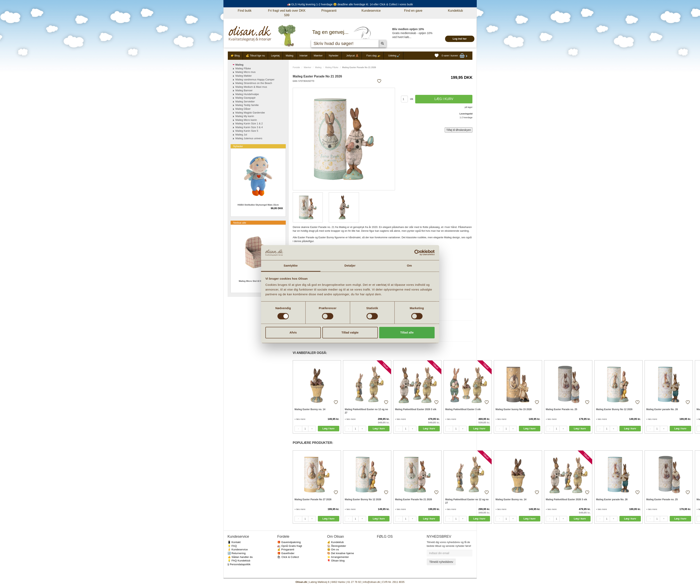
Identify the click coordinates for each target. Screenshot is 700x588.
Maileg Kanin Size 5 (247, 131)
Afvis (293, 333)
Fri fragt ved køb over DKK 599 (287, 13)
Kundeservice (371, 11)
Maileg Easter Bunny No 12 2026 (614, 409)
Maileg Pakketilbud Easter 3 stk (463, 409)
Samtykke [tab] (291, 266)
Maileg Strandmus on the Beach (254, 83)
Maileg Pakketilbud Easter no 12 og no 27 (366, 411)
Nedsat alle (240, 223)
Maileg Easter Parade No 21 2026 (414, 499)
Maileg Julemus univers (249, 138)
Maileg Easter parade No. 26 (662, 409)
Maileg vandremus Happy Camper (255, 80)
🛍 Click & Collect (288, 557)
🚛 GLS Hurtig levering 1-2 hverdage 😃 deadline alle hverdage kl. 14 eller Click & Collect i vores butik (350, 4)
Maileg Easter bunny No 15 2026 (514, 409)
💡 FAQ (232, 546)
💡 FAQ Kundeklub (239, 561)
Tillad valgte (350, 333)
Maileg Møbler (244, 76)
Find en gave (413, 11)
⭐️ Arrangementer (338, 557)
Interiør (303, 56)
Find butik (245, 11)
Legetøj (275, 56)
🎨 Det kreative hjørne (341, 553)
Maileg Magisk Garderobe (250, 113)
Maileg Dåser (243, 109)
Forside (296, 67)
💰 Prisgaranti (286, 549)
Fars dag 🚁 (373, 56)
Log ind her (460, 39)
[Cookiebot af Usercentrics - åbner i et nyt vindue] (417, 253)
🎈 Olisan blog (336, 561)
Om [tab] (409, 266)
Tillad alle (407, 333)
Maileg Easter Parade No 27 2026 (313, 499)
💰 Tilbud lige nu (255, 56)
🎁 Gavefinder (286, 553)
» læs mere (300, 419)
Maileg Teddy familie (247, 105)
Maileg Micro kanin (246, 120)
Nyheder (334, 56)
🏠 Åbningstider (337, 546)
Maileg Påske (332, 67)
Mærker (318, 56)
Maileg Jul (241, 135)
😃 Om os (333, 549)
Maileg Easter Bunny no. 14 (310, 409)
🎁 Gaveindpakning (289, 542)
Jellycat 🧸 (352, 56)
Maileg (290, 56)
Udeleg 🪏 (394, 56)
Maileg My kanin (245, 116)
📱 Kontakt (234, 542)
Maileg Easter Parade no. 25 (562, 409)
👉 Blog (235, 56)
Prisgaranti (329, 11)
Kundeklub (455, 11)
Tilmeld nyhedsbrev (441, 562)
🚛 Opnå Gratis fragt (290, 546)
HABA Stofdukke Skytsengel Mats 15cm (258, 205)
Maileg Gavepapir (246, 98)
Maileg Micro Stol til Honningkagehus (258, 281)
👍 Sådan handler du (240, 557)
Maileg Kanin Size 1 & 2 (249, 123)
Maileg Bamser (244, 90)
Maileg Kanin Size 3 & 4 (249, 127)
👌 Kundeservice (238, 549)
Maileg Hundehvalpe (247, 94)
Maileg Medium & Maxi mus (251, 87)
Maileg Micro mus (246, 72)
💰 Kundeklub (335, 542)
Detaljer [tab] (350, 266)
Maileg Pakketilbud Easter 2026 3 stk (416, 409)
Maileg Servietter (245, 101)
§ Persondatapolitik (239, 564)
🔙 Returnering (237, 553)
